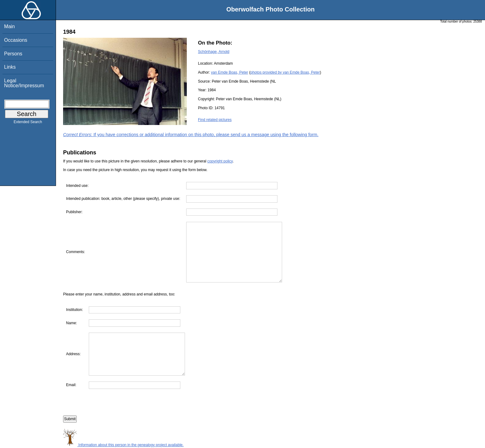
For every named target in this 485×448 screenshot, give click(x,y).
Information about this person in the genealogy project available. (123, 445)
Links (10, 67)
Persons (13, 54)
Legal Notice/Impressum (24, 83)
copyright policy (220, 161)
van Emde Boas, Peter (230, 72)
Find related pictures (215, 120)
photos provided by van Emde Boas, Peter (285, 72)
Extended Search (28, 123)
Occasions (16, 40)
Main (9, 26)
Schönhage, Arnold (214, 52)
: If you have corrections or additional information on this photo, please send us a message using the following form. (191, 135)
